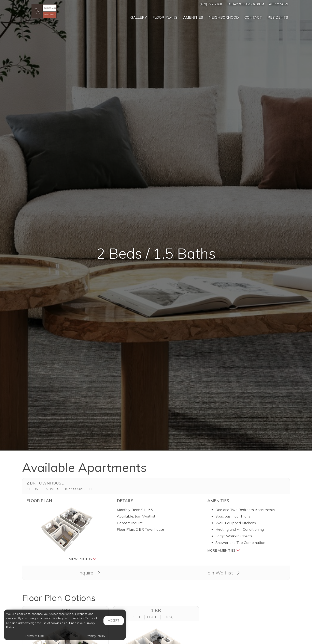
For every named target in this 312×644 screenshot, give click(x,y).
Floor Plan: (126, 529)
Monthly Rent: (128, 510)
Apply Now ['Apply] (279, 4)
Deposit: (124, 523)
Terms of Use (34, 636)
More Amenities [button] (224, 550)
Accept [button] (114, 620)
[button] (66, 534)
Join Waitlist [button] (223, 573)
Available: (125, 516)
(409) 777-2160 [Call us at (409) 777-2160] (211, 4)
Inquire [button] (89, 573)
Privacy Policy (95, 636)
